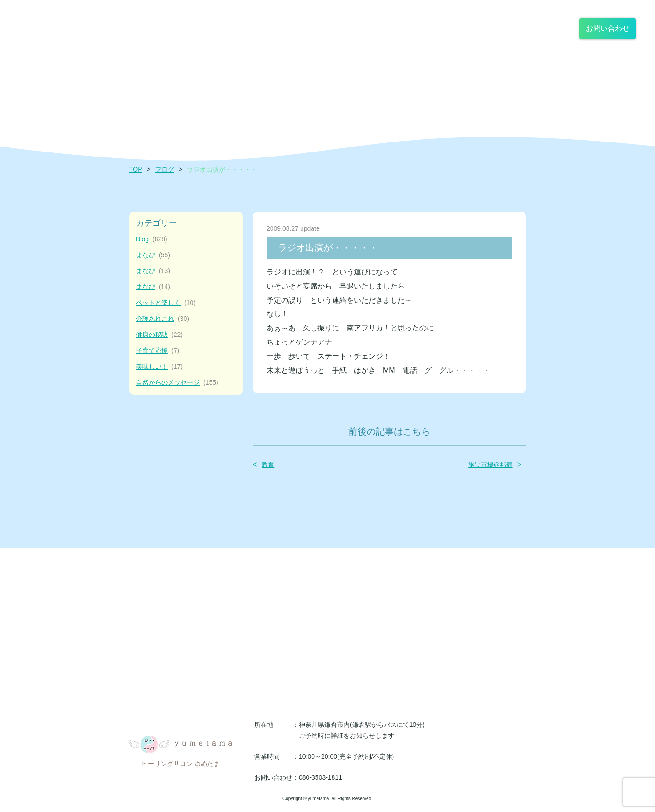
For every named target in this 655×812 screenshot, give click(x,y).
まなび (153, 255)
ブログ (165, 169)
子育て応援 (158, 351)
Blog (152, 239)
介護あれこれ (163, 319)
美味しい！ (159, 367)
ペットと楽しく (166, 303)
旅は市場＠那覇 (490, 465)
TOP (136, 169)
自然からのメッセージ (177, 383)
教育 (268, 465)
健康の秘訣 (159, 335)
